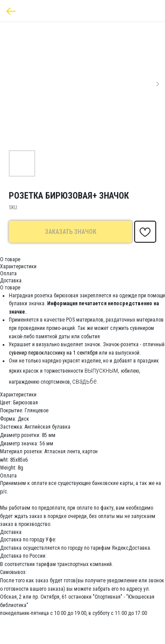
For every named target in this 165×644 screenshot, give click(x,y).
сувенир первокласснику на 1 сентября (53, 353)
